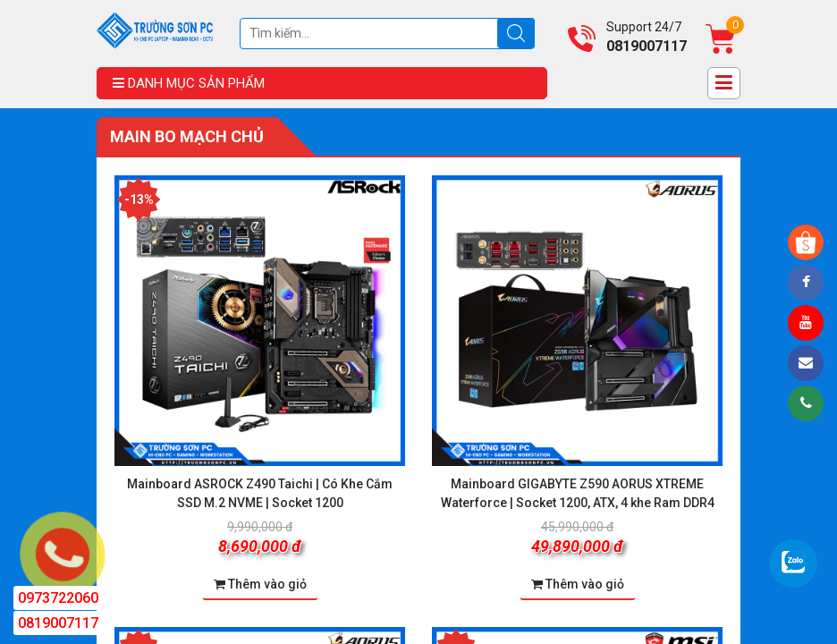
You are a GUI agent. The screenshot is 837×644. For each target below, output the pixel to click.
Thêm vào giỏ (260, 584)
